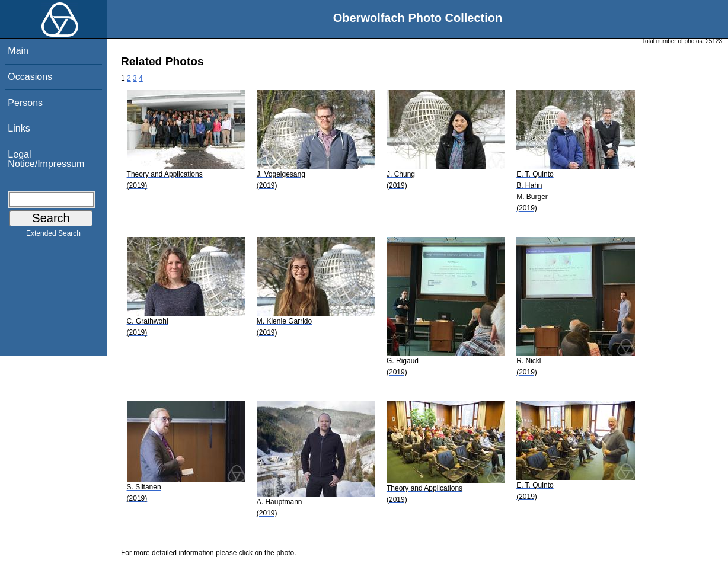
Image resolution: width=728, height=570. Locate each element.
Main (18, 51)
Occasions (30, 77)
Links (19, 128)
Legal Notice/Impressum (46, 159)
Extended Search (53, 236)
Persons (25, 103)
